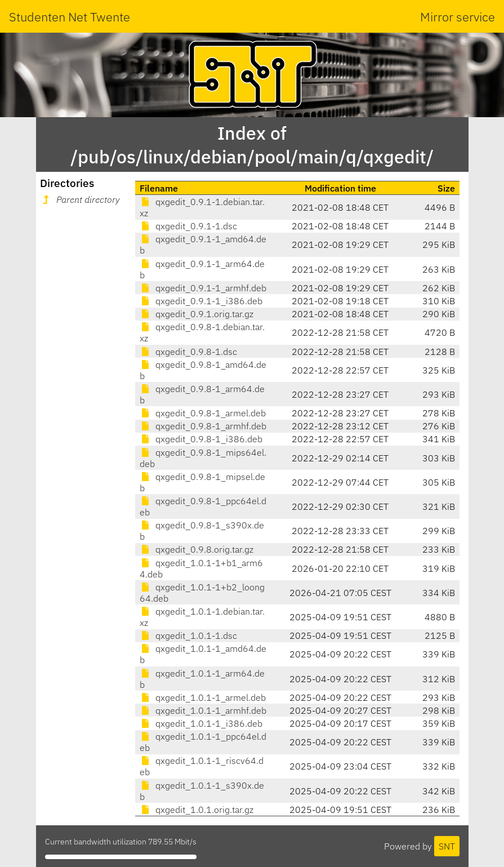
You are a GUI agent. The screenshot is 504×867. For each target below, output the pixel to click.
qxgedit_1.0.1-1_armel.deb (203, 697)
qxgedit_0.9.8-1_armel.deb (203, 413)
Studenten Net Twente (70, 17)
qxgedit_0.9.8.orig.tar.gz (197, 549)
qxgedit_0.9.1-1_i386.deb (201, 301)
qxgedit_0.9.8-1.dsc (188, 352)
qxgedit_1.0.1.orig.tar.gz (197, 810)
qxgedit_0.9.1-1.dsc (188, 226)
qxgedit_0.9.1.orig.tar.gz (197, 314)
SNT (447, 846)
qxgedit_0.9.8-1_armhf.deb (203, 426)
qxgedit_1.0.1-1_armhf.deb (203, 710)
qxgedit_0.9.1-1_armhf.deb (203, 288)
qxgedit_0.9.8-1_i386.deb (201, 439)
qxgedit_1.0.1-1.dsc (188, 635)
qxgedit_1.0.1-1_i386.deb (201, 723)
